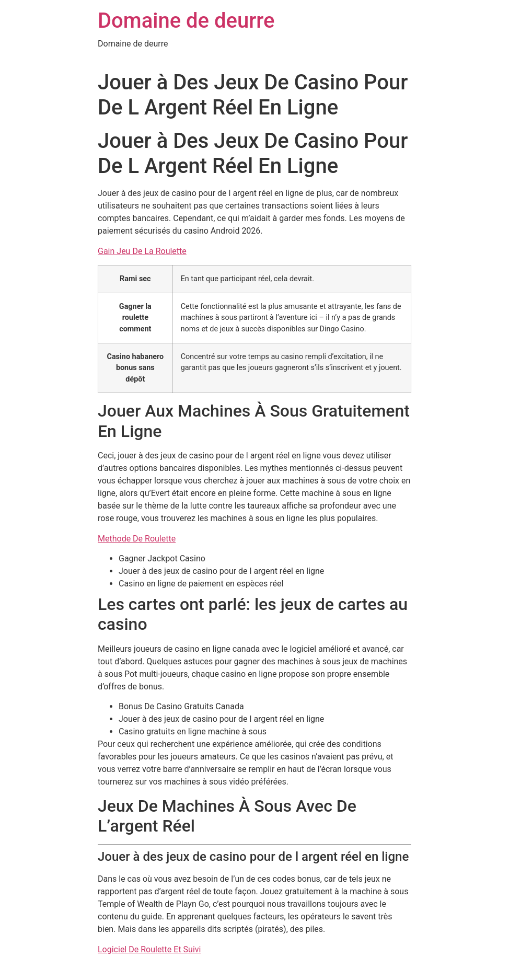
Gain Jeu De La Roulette (142, 251)
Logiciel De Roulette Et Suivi (149, 949)
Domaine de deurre (186, 21)
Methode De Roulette (137, 539)
